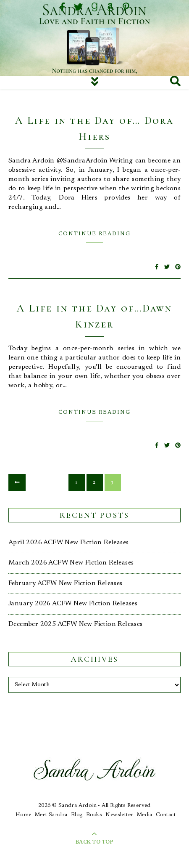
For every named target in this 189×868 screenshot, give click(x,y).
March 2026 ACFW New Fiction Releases (71, 563)
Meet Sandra (51, 815)
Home (24, 815)
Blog (77, 815)
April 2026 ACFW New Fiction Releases (68, 543)
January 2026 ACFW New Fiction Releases (73, 604)
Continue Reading (94, 234)
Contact (166, 815)
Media (145, 815)
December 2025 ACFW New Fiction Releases (76, 624)
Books (94, 815)
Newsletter (119, 815)
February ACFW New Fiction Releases (66, 583)
